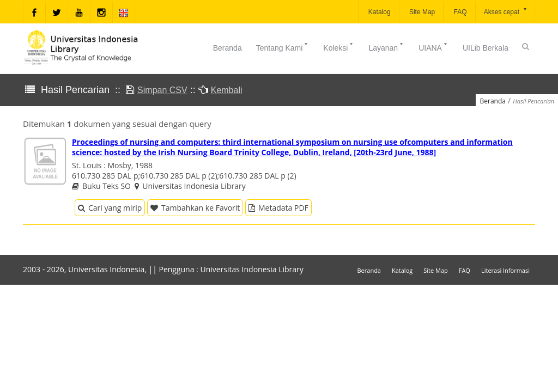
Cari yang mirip (110, 208)
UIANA (433, 47)
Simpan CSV (162, 90)
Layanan (386, 47)
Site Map (421, 12)
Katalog (379, 12)
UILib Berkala (486, 48)
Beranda (228, 48)
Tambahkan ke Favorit (195, 208)
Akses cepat (506, 11)
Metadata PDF (278, 208)
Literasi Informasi (505, 270)
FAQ (459, 12)
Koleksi (339, 47)
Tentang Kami (283, 47)
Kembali (227, 90)
